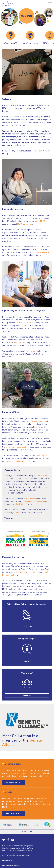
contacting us (41, 456)
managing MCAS (24, 323)
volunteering (39, 501)
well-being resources (15, 447)
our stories (30, 351)
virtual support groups (16, 461)
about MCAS (40, 221)
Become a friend (13, 783)
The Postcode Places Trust (27, 572)
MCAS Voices (20, 504)
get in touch (37, 151)
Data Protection (8, 855)
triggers (25, 326)
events (37, 427)
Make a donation (13, 813)
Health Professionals (41, 252)
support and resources (37, 421)
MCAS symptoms (25, 224)
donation (17, 513)
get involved (32, 499)
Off (14, 860)
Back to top (27, 832)
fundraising (27, 501)
